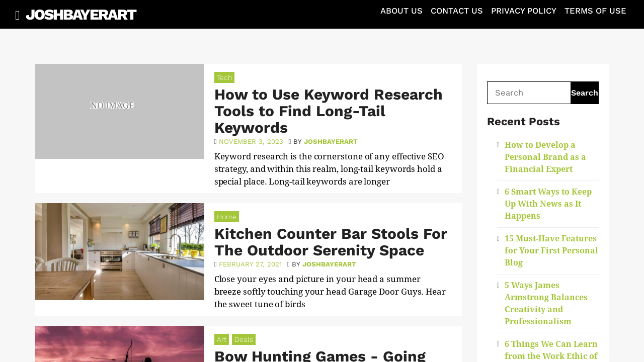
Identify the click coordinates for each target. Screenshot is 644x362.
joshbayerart (331, 142)
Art (222, 339)
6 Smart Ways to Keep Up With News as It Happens (548, 204)
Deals (244, 339)
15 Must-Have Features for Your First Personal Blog (551, 251)
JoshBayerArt (81, 14)
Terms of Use (595, 11)
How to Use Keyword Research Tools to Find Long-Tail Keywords (329, 111)
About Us (401, 11)
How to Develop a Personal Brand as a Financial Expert (545, 157)
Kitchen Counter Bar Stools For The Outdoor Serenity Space (331, 242)
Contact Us (457, 11)
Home (227, 217)
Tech (224, 77)
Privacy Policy (524, 11)
